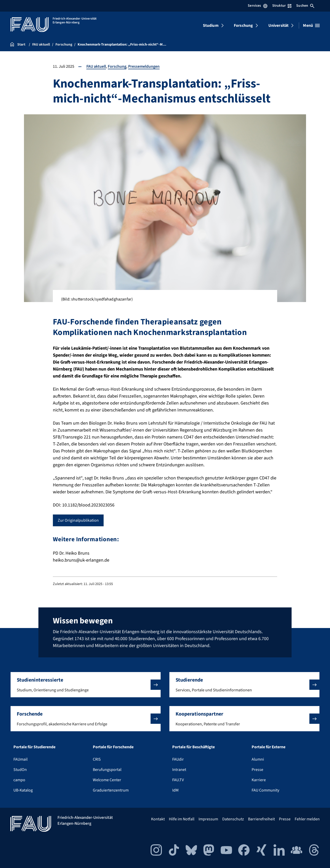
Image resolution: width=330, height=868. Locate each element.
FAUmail (20, 759)
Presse (257, 770)
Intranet (179, 770)
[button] (86, 685)
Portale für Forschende (113, 747)
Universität (279, 25)
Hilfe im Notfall (182, 819)
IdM (175, 790)
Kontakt (158, 819)
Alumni (258, 759)
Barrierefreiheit (261, 819)
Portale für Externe (269, 747)
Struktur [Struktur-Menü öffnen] (282, 6)
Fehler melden (307, 819)
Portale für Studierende (34, 747)
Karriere (259, 780)
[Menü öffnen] (311, 25)
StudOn (20, 770)
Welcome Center (107, 780)
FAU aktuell (96, 66)
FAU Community (265, 790)
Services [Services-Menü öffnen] (257, 6)
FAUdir (178, 759)
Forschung (243, 25)
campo (19, 780)
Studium (211, 25)
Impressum (208, 819)
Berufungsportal (107, 770)
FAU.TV (178, 780)
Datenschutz (233, 819)
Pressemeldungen (144, 66)
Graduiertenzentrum (111, 790)
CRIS (97, 759)
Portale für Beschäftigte (193, 747)
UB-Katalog (23, 790)
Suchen (305, 6)
